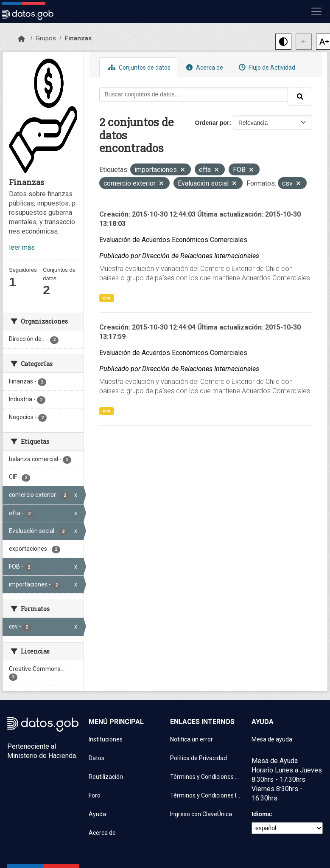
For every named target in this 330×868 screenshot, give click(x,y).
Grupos (46, 38)
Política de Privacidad (199, 758)
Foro (95, 795)
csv (107, 298)
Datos (96, 758)
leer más (22, 247)
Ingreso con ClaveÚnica (201, 814)
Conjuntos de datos (138, 67)
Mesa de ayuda (272, 739)
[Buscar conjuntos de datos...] (194, 94)
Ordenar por (212, 123)
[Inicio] (21, 39)
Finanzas (78, 38)
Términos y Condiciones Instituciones (206, 795)
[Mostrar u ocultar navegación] (316, 11)
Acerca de (204, 67)
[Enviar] (300, 96)
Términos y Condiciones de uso (206, 777)
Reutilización (106, 777)
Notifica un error (192, 739)
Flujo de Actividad (266, 67)
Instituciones (106, 739)
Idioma (261, 814)
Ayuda (97, 814)
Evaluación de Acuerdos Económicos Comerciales (173, 240)
